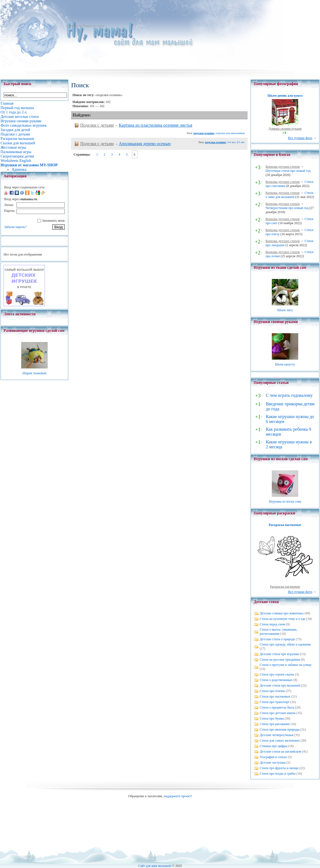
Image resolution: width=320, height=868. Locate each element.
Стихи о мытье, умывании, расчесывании (278, 632)
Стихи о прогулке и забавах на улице (286, 665)
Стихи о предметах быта (277, 707)
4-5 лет (241, 142)
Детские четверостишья (276, 735)
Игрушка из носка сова (285, 501)
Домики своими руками (285, 129)
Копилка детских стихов (283, 167)
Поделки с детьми (97, 125)
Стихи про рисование (275, 724)
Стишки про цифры (273, 746)
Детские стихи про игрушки (279, 654)
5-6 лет (231, 142)
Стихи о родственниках (276, 680)
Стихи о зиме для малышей (289, 195)
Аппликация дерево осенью (145, 144)
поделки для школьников (230, 133)
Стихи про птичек (272, 691)
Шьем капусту (285, 364)
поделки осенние (204, 133)
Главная (72, 26)
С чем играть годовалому (289, 395)
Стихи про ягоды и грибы (278, 774)
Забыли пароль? (15, 227)
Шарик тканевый (34, 373)
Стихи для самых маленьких (280, 740)
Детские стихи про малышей (280, 685)
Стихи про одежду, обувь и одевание (285, 644)
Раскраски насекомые (285, 587)
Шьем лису (285, 310)
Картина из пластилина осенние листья (155, 125)
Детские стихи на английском (280, 752)
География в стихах (273, 757)
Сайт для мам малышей (154, 866)
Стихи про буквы (272, 718)
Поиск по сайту (93, 26)
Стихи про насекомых (275, 696)
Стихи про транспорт (275, 702)
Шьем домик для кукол (285, 96)
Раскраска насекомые (285, 525)
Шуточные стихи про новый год (288, 171)
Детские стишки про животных (282, 613)
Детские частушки (273, 763)
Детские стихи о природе (277, 639)
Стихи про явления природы (280, 729)
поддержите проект (177, 796)
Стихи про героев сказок (277, 674)
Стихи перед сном (272, 624)
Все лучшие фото (300, 138)
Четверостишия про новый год (287, 208)
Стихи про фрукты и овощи (279, 768)
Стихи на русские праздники (280, 660)
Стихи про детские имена (278, 713)
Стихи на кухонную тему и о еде (283, 619)
